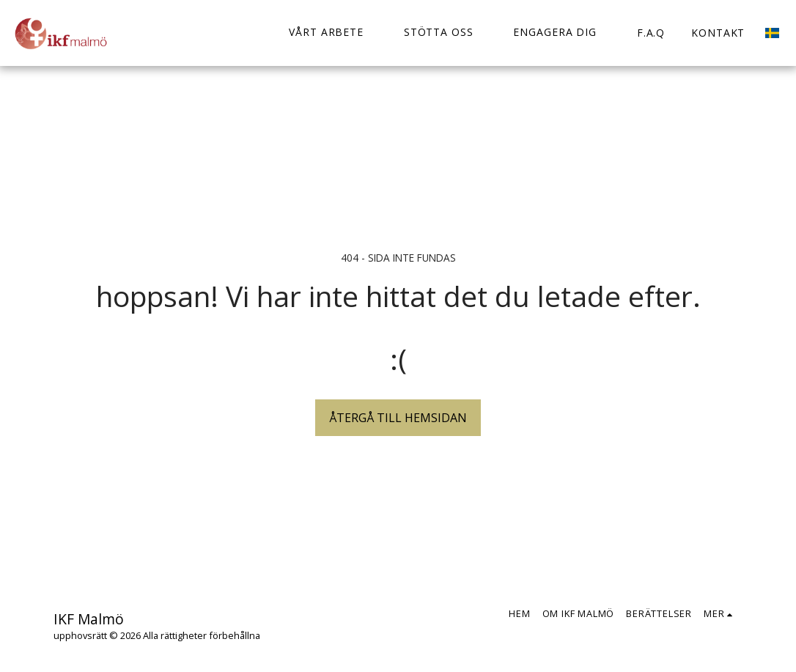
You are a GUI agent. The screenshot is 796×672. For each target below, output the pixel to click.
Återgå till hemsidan (398, 418)
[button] (333, 33)
